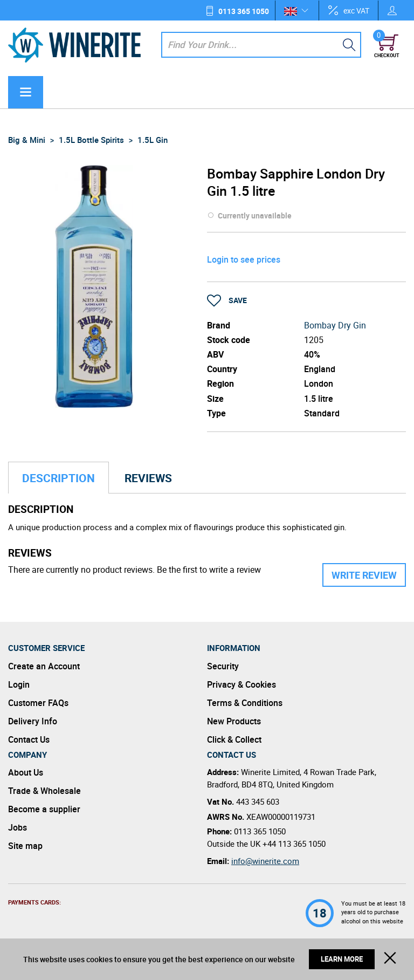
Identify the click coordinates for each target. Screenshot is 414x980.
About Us (26, 772)
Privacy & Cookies (241, 684)
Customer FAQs (38, 703)
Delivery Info (33, 721)
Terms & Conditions (245, 703)
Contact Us (29, 739)
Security (223, 666)
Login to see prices (244, 259)
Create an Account (44, 666)
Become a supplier (44, 809)
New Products (234, 721)
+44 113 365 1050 (294, 844)
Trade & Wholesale (44, 791)
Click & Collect (234, 739)
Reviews (148, 478)
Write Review (364, 575)
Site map (25, 846)
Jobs (18, 827)
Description (58, 478)
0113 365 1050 (244, 11)
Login (19, 684)
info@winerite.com (265, 861)
